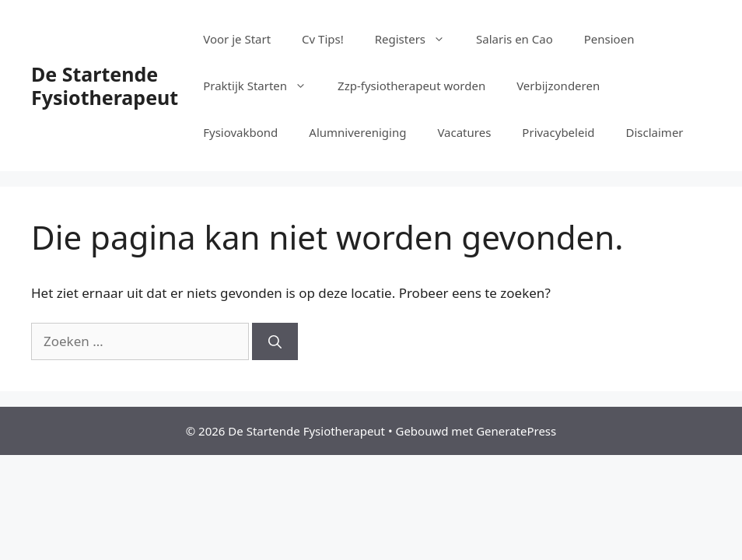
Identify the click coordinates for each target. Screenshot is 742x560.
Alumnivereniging (357, 132)
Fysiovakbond (240, 132)
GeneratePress (516, 431)
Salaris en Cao (514, 39)
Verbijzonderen (558, 86)
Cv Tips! (323, 39)
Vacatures (464, 132)
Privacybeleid (558, 132)
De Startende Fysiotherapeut (105, 86)
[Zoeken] (275, 341)
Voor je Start (237, 39)
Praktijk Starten (262, 86)
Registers (418, 39)
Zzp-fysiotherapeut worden (411, 86)
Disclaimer (655, 132)
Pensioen (609, 39)
